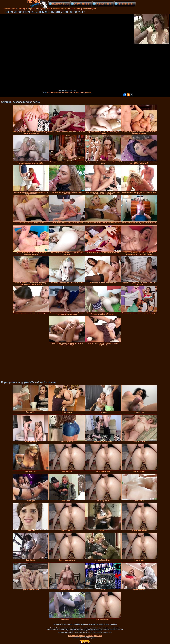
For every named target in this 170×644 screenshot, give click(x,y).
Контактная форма (76, 636)
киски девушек (85, 92)
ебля (78, 92)
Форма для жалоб (94, 636)
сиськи (73, 92)
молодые (51, 92)
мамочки (58, 92)
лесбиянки (65, 92)
